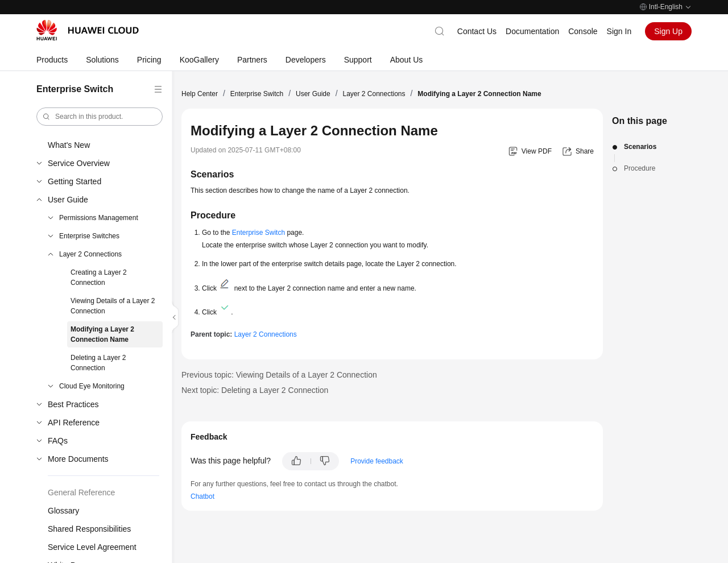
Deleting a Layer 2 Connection (98, 363)
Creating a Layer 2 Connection (99, 278)
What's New (69, 145)
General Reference (81, 492)
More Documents (78, 459)
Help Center (200, 94)
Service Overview (79, 163)
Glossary (63, 511)
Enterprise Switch (257, 94)
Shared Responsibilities (89, 529)
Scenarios (640, 147)
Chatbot (202, 496)
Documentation (532, 31)
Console (583, 31)
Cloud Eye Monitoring (92, 386)
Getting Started (75, 181)
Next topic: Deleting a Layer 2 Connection (255, 390)
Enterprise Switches (89, 236)
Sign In (619, 31)
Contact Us (477, 31)
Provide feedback (377, 461)
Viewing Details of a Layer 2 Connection (113, 306)
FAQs (58, 441)
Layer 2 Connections (90, 254)
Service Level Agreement (92, 547)
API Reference (74, 423)
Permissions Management (99, 218)
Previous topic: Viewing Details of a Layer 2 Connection (279, 375)
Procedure (640, 168)
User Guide (68, 200)
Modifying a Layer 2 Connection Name (102, 334)
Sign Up (668, 31)
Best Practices (73, 404)
